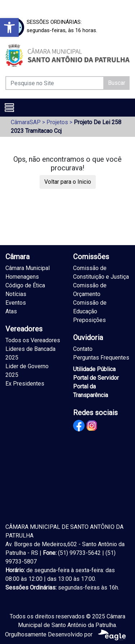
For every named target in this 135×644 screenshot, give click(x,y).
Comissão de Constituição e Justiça (101, 272)
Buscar (117, 83)
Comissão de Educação (90, 307)
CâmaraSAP (26, 122)
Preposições (89, 320)
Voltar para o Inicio (68, 182)
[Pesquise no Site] (55, 83)
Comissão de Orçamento (90, 290)
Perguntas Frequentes (101, 358)
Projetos (57, 122)
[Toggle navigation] (9, 108)
